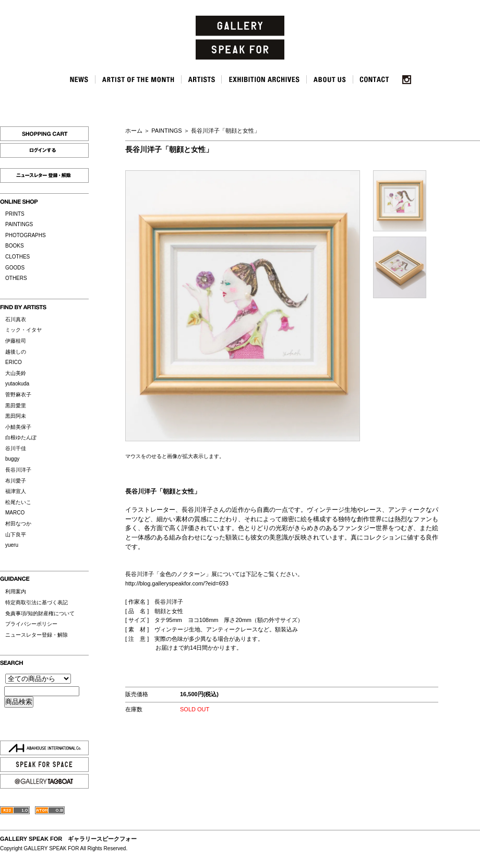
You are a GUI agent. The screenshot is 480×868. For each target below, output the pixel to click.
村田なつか (18, 524)
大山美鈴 (16, 373)
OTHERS (16, 278)
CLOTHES (17, 257)
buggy (12, 459)
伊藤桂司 (16, 341)
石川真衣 (16, 319)
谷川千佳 (16, 448)
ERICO (14, 362)
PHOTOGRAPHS (26, 235)
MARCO (15, 513)
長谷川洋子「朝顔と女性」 (225, 131)
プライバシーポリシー (31, 624)
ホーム (134, 131)
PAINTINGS (19, 224)
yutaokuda (17, 384)
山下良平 (16, 535)
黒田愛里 (16, 406)
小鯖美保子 (18, 427)
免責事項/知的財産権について (40, 613)
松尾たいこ (18, 502)
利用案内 (16, 591)
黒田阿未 (16, 416)
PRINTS (15, 214)
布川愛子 (16, 481)
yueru (12, 545)
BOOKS (15, 246)
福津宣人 (16, 491)
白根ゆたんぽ (21, 437)
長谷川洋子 (18, 470)
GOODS (15, 268)
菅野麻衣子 (18, 395)
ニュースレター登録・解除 (37, 635)
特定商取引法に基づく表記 (37, 602)
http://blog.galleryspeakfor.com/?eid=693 (177, 583)
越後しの (16, 352)
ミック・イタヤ (23, 330)
